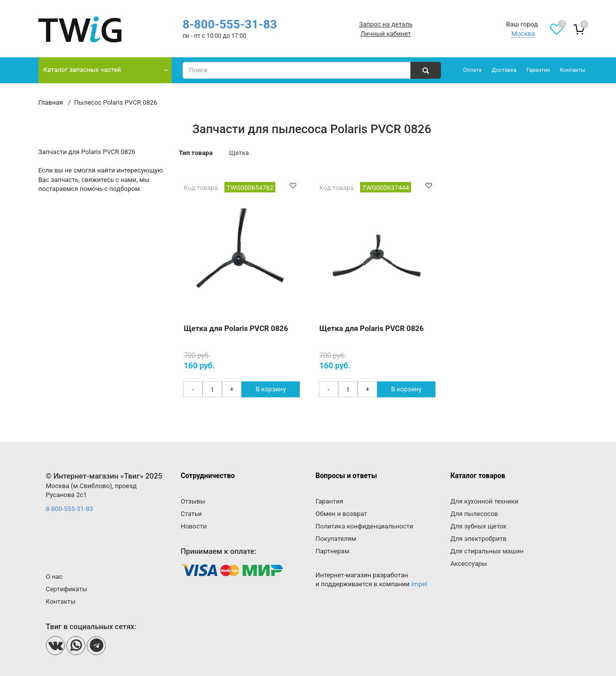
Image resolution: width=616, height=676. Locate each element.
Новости (194, 526)
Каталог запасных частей (82, 70)
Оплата (472, 70)
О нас (54, 577)
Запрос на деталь (386, 24)
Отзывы (193, 501)
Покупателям (336, 539)
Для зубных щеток (479, 526)
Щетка (239, 153)
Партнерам (333, 551)
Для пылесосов (474, 514)
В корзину (271, 389)
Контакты (573, 70)
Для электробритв (479, 539)
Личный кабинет (386, 34)
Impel (419, 584)
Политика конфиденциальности (365, 526)
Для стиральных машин (487, 551)
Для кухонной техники (484, 501)
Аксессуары (469, 564)
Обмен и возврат (341, 514)
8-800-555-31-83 (230, 24)
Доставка (504, 70)
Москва (523, 34)
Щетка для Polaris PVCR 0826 (236, 329)
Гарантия (538, 70)
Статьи (191, 514)
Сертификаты (67, 589)
